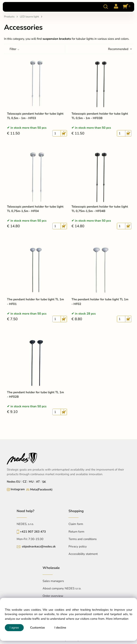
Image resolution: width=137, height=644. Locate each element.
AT (38, 482)
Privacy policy (78, 546)
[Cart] (126, 7)
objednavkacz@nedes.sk (39, 546)
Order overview (53, 596)
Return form (76, 532)
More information (117, 619)
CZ (25, 482)
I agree (14, 628)
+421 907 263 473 (33, 532)
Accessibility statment (83, 554)
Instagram (18, 489)
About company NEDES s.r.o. (62, 588)
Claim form (76, 524)
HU (31, 482)
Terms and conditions (83, 539)
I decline (60, 628)
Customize (37, 628)
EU (18, 482)
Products (9, 17)
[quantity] (57, 133)
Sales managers (53, 581)
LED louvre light (29, 17)
